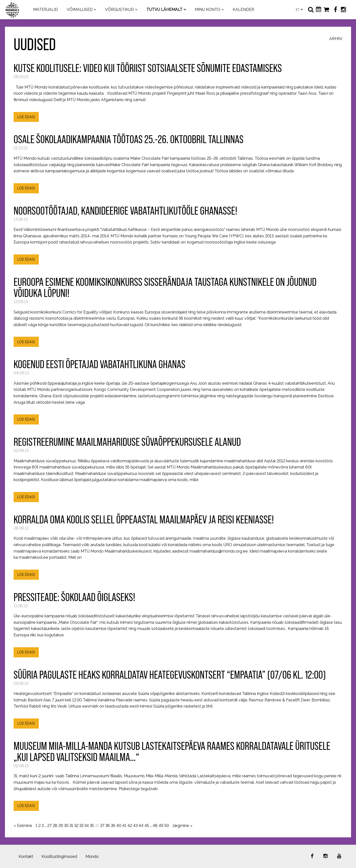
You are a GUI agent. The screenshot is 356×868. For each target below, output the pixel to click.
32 (76, 826)
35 (92, 826)
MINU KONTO (208, 10)
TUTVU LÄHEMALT (164, 10)
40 (119, 826)
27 (49, 826)
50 (167, 826)
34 (87, 826)
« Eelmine (23, 826)
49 (161, 826)
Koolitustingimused (59, 857)
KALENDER (243, 10)
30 (66, 826)
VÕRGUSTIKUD (120, 10)
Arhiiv (336, 39)
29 (61, 826)
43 (135, 826)
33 (81, 826)
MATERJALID (45, 10)
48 (155, 826)
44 (141, 826)
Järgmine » (182, 826)
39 (113, 826)
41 (124, 826)
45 (147, 826)
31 (71, 826)
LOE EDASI (26, 117)
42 (130, 826)
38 (108, 826)
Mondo (92, 857)
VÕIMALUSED (80, 10)
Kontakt (26, 857)
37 (102, 826)
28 (55, 826)
